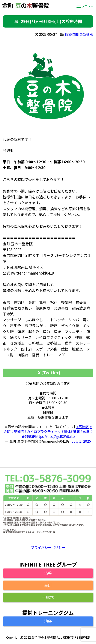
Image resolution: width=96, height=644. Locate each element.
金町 (48, 585)
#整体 (66, 431)
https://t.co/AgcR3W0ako (55, 436)
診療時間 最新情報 (79, 34)
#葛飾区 (82, 427)
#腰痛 (75, 431)
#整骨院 (18, 431)
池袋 (48, 621)
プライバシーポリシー (48, 547)
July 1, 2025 (81, 441)
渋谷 (48, 573)
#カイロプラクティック (43, 431)
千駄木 (48, 597)
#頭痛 (85, 431)
